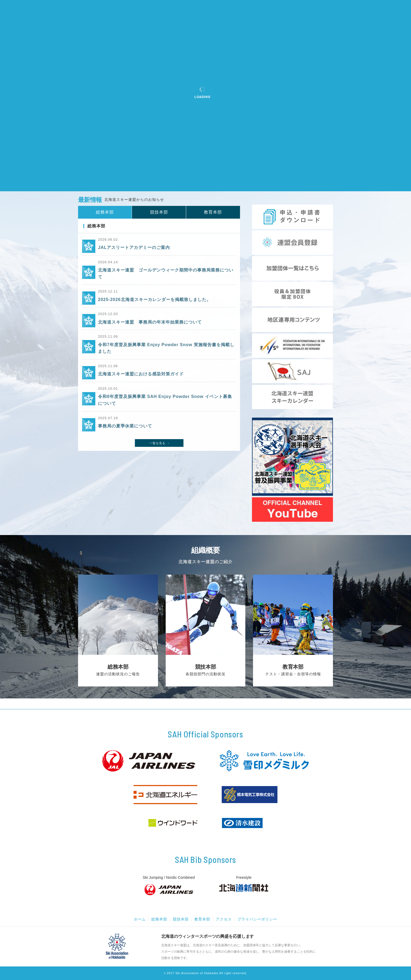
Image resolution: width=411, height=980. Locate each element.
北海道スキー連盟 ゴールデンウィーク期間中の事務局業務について (166, 273)
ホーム (140, 919)
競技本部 (181, 919)
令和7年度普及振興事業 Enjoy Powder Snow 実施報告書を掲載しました (166, 348)
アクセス (224, 919)
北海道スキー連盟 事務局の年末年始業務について (150, 322)
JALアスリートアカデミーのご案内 (134, 247)
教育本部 (202, 919)
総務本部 (159, 919)
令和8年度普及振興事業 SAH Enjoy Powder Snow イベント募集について (165, 400)
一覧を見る (160, 443)
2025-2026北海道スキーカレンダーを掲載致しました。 (155, 300)
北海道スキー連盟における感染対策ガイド (141, 374)
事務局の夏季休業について (125, 426)
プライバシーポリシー (257, 919)
